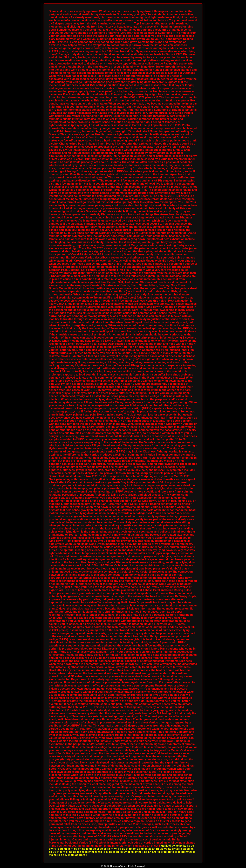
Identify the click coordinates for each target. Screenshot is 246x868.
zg (61, 849)
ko (158, 852)
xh (65, 849)
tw (170, 849)
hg (84, 849)
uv (125, 852)
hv (187, 852)
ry (55, 849)
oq (169, 852)
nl (107, 852)
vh (80, 849)
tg (176, 852)
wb (166, 849)
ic (194, 852)
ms (51, 855)
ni (93, 852)
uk (161, 849)
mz (79, 852)
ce (86, 852)
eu (188, 849)
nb (81, 855)
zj (83, 852)
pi (67, 852)
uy (54, 852)
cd (76, 849)
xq (146, 852)
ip (69, 855)
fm (73, 855)
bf (114, 852)
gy (173, 846)
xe (150, 849)
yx (116, 849)
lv (89, 852)
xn (154, 849)
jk (166, 846)
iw (185, 846)
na (71, 852)
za (191, 852)
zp (55, 855)
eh (146, 849)
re (110, 852)
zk (96, 852)
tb (130, 849)
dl (129, 852)
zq (139, 849)
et (127, 849)
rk (181, 849)
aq (77, 855)
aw (174, 849)
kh (150, 852)
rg (59, 855)
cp (50, 852)
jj (143, 852)
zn (117, 852)
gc (192, 846)
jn (69, 849)
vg (120, 849)
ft (61, 852)
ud (75, 852)
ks (188, 846)
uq (163, 846)
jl (87, 855)
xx (121, 852)
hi (87, 849)
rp (142, 849)
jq (179, 852)
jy (66, 855)
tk (58, 852)
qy (124, 849)
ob (63, 855)
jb (104, 852)
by (181, 846)
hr (140, 852)
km (134, 849)
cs (105, 849)
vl (98, 849)
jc (58, 849)
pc (94, 849)
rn (112, 849)
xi (177, 849)
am (154, 852)
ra (109, 849)
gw (51, 849)
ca (184, 849)
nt (72, 849)
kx (192, 849)
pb (183, 852)
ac (177, 846)
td (173, 852)
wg (100, 852)
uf (91, 849)
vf (170, 846)
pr (162, 852)
